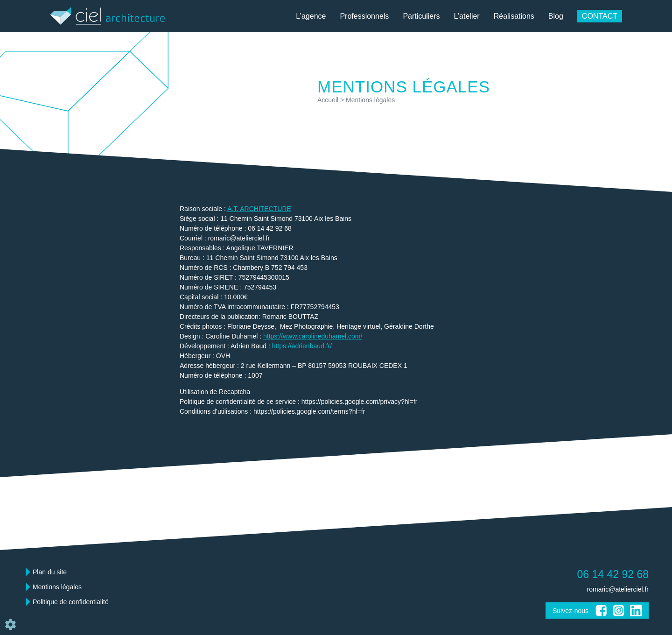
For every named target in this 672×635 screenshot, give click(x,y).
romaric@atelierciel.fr (618, 589)
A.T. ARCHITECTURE (259, 209)
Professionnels (364, 16)
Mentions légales (57, 587)
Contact (600, 16)
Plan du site (50, 572)
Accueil (328, 100)
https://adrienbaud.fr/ (302, 346)
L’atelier (467, 16)
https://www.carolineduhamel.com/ (313, 336)
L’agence (311, 16)
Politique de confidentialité (71, 602)
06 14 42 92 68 (613, 574)
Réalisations (514, 16)
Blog (556, 16)
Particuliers (421, 16)
